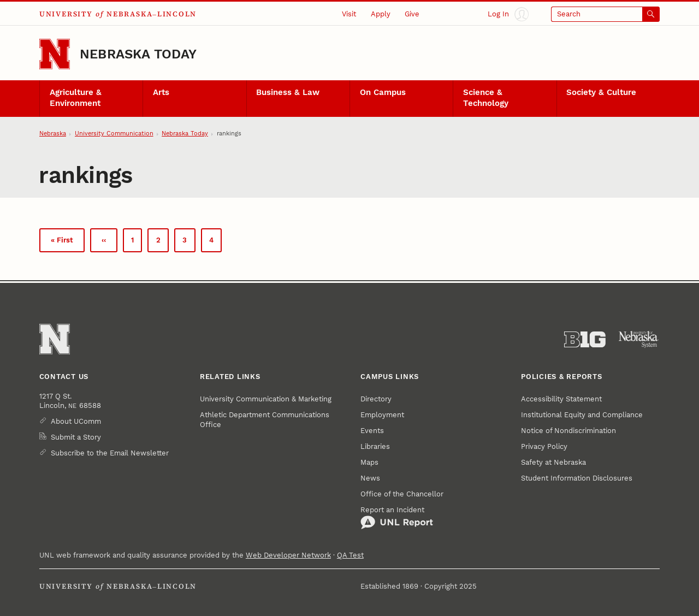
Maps (369, 462)
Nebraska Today (138, 54)
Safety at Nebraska (553, 462)
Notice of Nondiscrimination (568, 431)
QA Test (350, 555)
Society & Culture (601, 92)
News (370, 478)
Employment (382, 415)
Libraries (375, 446)
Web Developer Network (288, 555)
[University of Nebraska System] (639, 340)
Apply (381, 14)
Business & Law (288, 92)
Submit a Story (76, 437)
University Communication (114, 134)
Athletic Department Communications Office (265, 420)
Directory (376, 399)
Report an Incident (397, 518)
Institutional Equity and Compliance (582, 415)
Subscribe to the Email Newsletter (110, 453)
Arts (161, 92)
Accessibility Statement (561, 399)
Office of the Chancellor (402, 494)
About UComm (76, 421)
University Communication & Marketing (266, 399)
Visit (349, 14)
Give (412, 14)
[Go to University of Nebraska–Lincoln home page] (55, 54)
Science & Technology (486, 98)
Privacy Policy (544, 446)
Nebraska (53, 134)
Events (372, 431)
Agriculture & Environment (76, 98)
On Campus (383, 92)
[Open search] (605, 14)
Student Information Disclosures (577, 478)
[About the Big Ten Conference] (585, 340)
